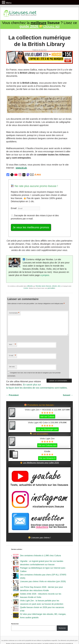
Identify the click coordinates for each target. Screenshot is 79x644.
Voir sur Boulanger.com (47, 429)
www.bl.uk (21, 168)
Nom (12, 345)
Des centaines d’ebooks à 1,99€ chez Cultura (40, 556)
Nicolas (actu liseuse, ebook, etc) (48, 286)
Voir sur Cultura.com (47, 445)
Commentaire (14, 313)
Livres (26, 288)
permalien (51, 288)
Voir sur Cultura (47, 416)
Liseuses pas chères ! (40, 538)
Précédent (12, 395)
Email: (14, 208)
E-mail (12, 356)
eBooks (30, 286)
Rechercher (15, 624)
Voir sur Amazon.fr (47, 458)
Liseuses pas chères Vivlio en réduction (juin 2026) (43, 581)
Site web (12, 367)
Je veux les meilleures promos (31, 227)
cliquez (39, 26)
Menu (9, 3)
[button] (4, 3)
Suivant (68, 395)
